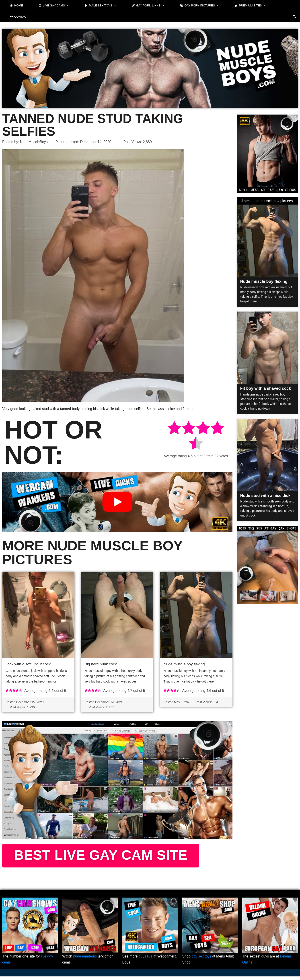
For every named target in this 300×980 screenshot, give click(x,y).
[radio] (174, 429)
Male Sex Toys (103, 6)
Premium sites (253, 6)
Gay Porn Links (150, 6)
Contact (21, 17)
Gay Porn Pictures (202, 6)
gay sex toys (201, 960)
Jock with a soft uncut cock (28, 664)
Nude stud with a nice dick (265, 496)
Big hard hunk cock (101, 664)
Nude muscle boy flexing (184, 664)
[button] (294, 17)
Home (19, 5)
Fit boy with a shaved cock (266, 388)
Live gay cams (56, 6)
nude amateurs (85, 960)
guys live (146, 960)
